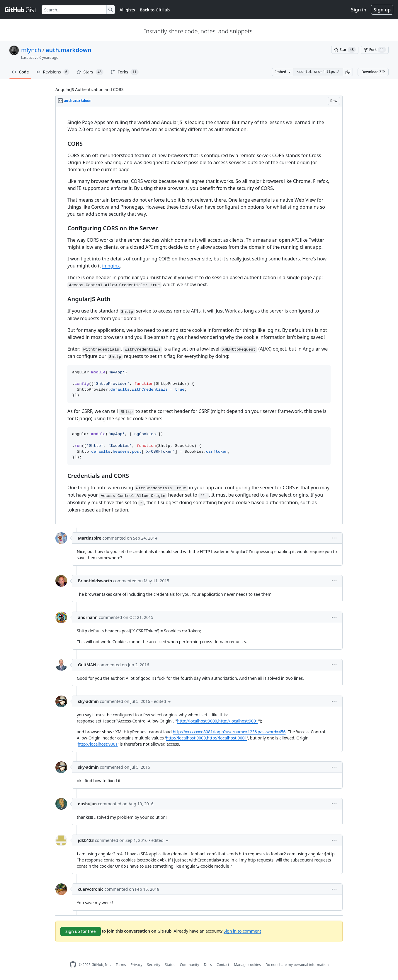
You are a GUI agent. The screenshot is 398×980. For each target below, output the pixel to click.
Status (170, 965)
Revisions (53, 72)
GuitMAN (87, 665)
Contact (223, 965)
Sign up (382, 10)
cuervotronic (91, 889)
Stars (90, 72)
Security (154, 965)
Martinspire (90, 538)
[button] (348, 72)
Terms (121, 965)
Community (190, 965)
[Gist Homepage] (21, 10)
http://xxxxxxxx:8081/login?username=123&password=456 (229, 732)
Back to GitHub (155, 10)
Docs (208, 965)
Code (20, 72)
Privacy (137, 965)
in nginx (111, 266)
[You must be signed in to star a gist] (345, 50)
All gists (127, 10)
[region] (199, 316)
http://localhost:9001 (98, 744)
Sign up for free (81, 931)
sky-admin (88, 701)
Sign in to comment (242, 931)
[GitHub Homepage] (73, 965)
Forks (124, 72)
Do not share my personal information (297, 965)
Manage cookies (247, 965)
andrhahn (88, 617)
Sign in (359, 10)
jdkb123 (86, 840)
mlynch (31, 50)
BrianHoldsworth (95, 581)
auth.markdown (69, 50)
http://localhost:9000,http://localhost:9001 (218, 721)
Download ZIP (373, 72)
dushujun (87, 804)
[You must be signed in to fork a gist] (375, 50)
